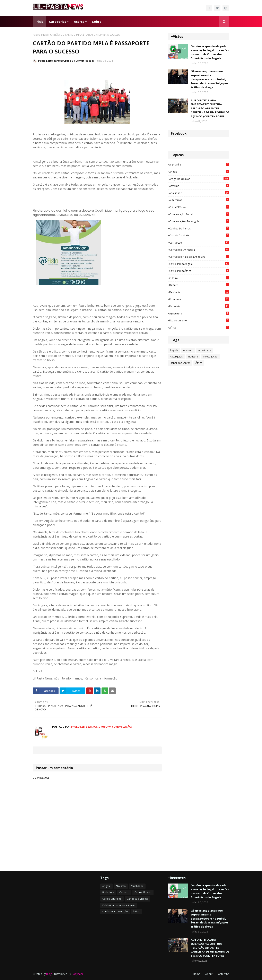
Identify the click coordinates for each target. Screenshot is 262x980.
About (209, 974)
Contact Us (223, 974)
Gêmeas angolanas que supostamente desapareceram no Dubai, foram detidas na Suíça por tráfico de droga (209, 79)
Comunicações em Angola (199, 221)
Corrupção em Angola (199, 250)
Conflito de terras (199, 228)
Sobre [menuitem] (97, 22)
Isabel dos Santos (180, 363)
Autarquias (199, 200)
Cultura (199, 278)
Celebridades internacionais (119, 905)
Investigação (210, 357)
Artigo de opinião (199, 179)
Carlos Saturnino (112, 899)
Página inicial (40, 35)
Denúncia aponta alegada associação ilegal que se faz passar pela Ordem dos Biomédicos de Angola (210, 52)
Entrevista (199, 306)
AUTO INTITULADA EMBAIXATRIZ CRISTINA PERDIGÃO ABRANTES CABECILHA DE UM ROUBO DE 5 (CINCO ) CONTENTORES (210, 108)
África (199, 328)
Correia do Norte (199, 235)
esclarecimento (199, 320)
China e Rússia (199, 207)
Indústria (193, 357)
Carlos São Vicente (137, 899)
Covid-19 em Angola (199, 264)
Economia (199, 299)
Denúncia (199, 292)
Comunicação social (199, 214)
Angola (199, 172)
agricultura (199, 313)
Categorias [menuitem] (58, 22)
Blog (49, 974)
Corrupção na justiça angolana (199, 257)
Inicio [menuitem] (40, 22)
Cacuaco (124, 892)
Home (197, 974)
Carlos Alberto (143, 892)
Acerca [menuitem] (79, 22)
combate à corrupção (115, 911)
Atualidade (199, 193)
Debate (199, 285)
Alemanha (199, 164)
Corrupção (199, 243)
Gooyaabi (77, 974)
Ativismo (199, 186)
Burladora (108, 892)
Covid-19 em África (199, 271)
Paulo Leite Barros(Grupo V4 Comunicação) (66, 61)
